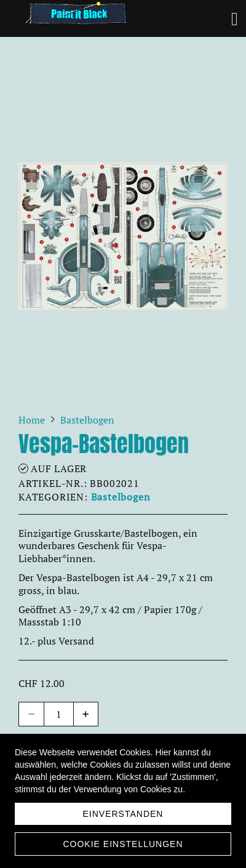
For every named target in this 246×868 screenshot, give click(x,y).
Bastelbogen (121, 497)
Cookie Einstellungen (123, 844)
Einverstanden (123, 814)
